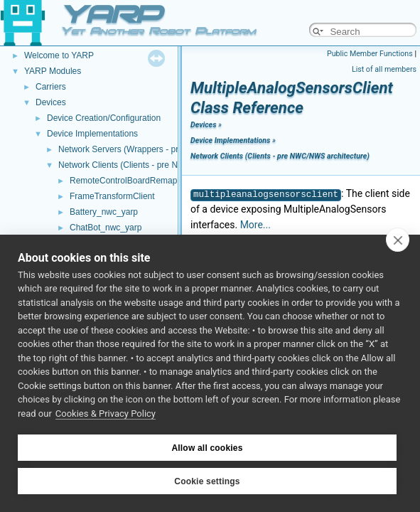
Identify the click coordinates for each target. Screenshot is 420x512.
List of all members (384, 69)
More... (255, 225)
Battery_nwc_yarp (104, 212)
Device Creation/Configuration (104, 118)
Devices (51, 102)
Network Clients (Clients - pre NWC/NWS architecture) (161, 165)
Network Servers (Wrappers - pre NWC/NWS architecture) (168, 149)
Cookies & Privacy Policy (106, 414)
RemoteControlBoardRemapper (130, 181)
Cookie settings (207, 481)
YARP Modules (53, 71)
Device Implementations (92, 134)
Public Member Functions (370, 54)
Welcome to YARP (59, 55)
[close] (398, 240)
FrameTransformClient (112, 196)
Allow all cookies (207, 448)
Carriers (51, 87)
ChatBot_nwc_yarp (106, 228)
